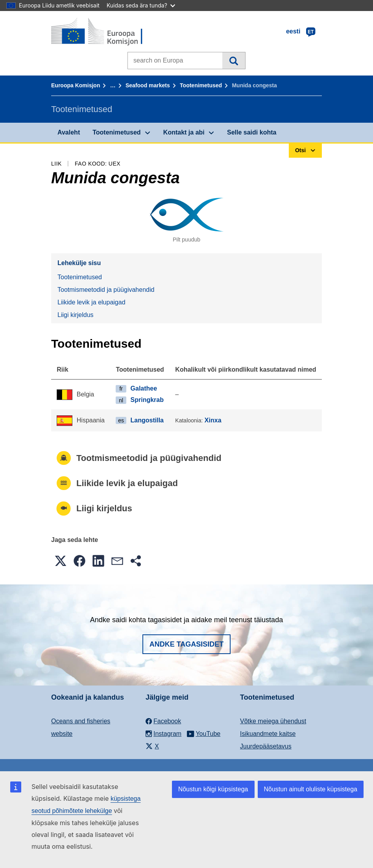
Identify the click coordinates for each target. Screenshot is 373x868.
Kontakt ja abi (184, 132)
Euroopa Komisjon (76, 85)
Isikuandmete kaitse (268, 734)
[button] (61, 561)
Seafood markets (148, 85)
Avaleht (69, 132)
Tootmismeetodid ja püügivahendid (106, 290)
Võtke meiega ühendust (273, 721)
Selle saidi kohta (252, 132)
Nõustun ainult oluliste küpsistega (311, 789)
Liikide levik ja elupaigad (91, 302)
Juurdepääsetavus (266, 746)
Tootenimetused (201, 85)
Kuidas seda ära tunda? (141, 5)
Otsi (234, 61)
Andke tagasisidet (187, 644)
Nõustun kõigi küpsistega (213, 789)
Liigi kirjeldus (76, 315)
